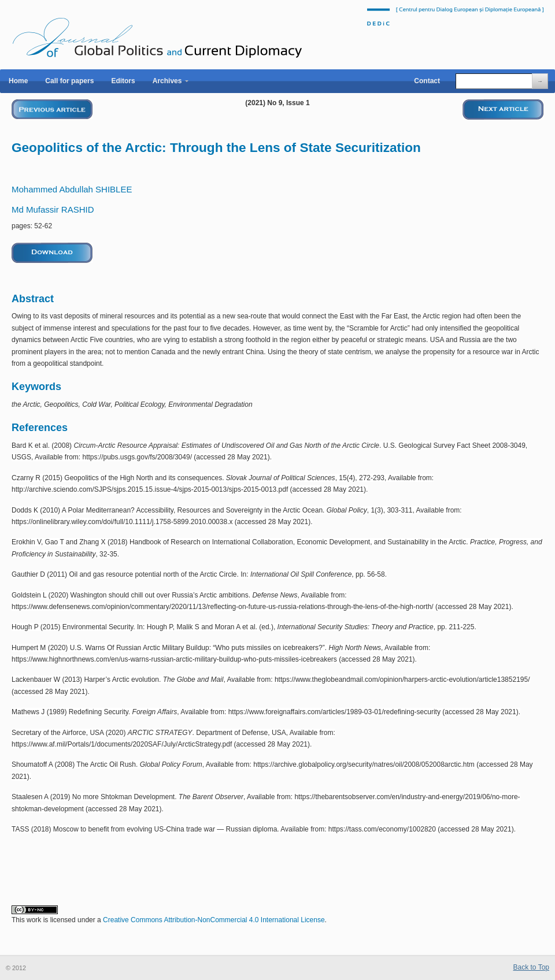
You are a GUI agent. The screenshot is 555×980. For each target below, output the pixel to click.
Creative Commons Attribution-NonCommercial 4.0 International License (214, 920)
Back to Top (531, 967)
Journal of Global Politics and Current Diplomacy (157, 31)
